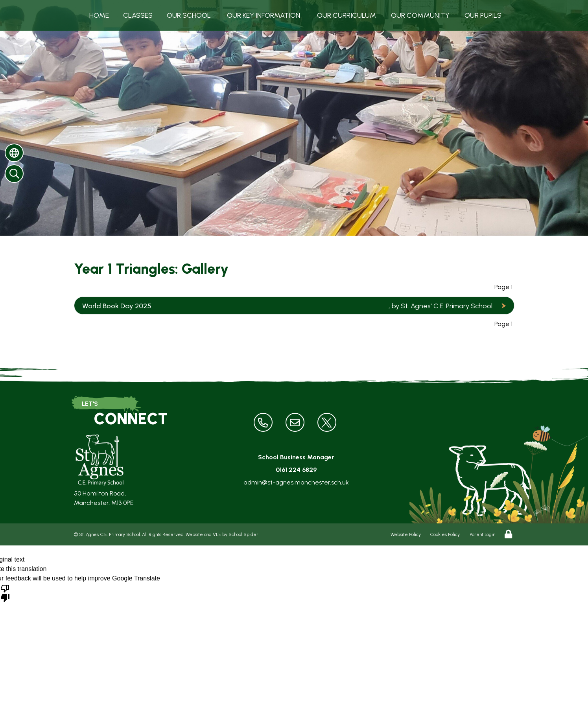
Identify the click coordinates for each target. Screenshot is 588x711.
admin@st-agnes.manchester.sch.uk (296, 482)
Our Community (420, 15)
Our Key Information (264, 15)
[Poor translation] (5, 593)
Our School (189, 15)
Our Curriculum (347, 15)
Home (99, 15)
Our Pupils (483, 15)
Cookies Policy (445, 534)
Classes (138, 15)
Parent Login (482, 534)
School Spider (243, 534)
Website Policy (406, 534)
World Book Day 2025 (117, 306)
